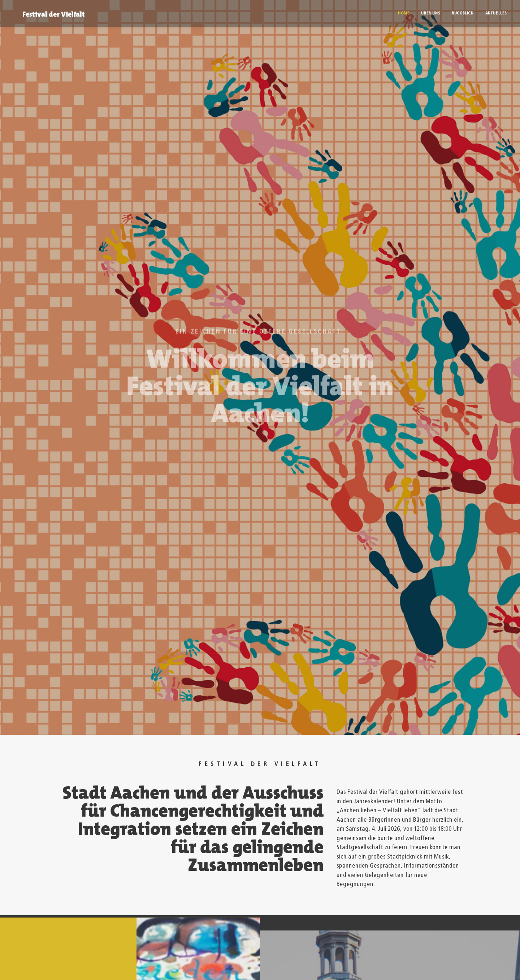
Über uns (431, 13)
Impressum (44, 962)
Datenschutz (90, 962)
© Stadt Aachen (146, 962)
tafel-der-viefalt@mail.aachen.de (229, 921)
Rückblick (463, 13)
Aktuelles (496, 13)
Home (404, 13)
